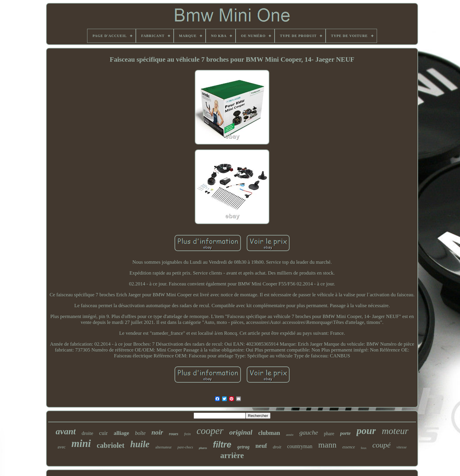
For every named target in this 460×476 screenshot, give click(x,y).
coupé (381, 445)
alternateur (164, 447)
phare (329, 434)
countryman (300, 446)
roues (174, 434)
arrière (232, 455)
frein (187, 434)
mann (327, 445)
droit (277, 447)
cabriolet (111, 445)
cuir (104, 433)
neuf (261, 446)
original (241, 432)
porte (345, 433)
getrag (243, 447)
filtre (222, 445)
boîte (140, 433)
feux (364, 448)
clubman (269, 433)
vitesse (401, 447)
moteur (395, 431)
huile (140, 444)
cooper (210, 431)
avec (61, 447)
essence (349, 447)
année (290, 435)
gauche (309, 432)
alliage (121, 433)
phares (203, 448)
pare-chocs (185, 447)
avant (66, 431)
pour (366, 431)
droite (87, 433)
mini (81, 444)
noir (157, 432)
